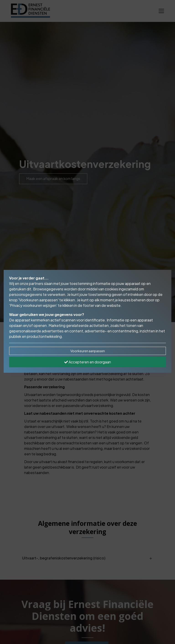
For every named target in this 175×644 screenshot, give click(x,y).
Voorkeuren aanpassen (88, 351)
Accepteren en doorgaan (88, 362)
